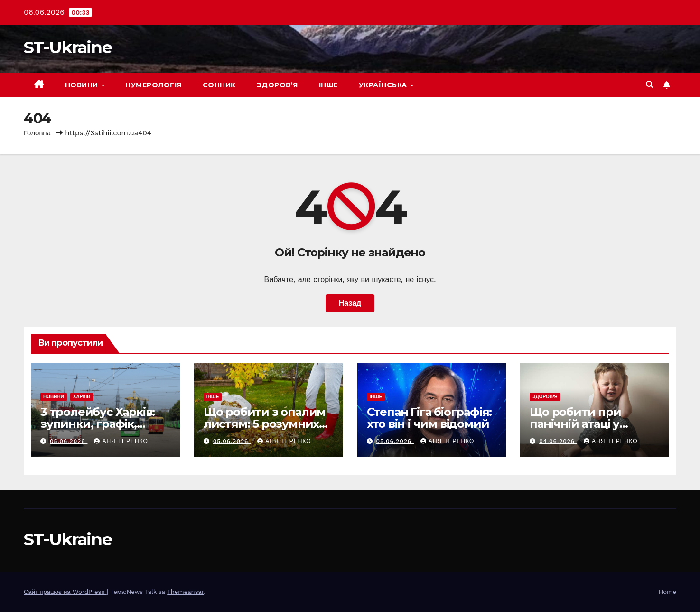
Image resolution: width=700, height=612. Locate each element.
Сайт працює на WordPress (65, 592)
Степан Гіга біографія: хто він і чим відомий (429, 418)
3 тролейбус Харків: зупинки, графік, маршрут (98, 424)
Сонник (219, 85)
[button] (650, 85)
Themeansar (185, 592)
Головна (37, 133)
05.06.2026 (69, 441)
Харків (82, 397)
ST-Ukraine (68, 47)
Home (667, 592)
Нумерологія (154, 85)
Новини (83, 85)
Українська (384, 85)
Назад (350, 303)
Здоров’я (277, 85)
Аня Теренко (121, 441)
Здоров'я (545, 397)
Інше (328, 85)
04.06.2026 (558, 441)
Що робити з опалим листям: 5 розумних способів (265, 424)
